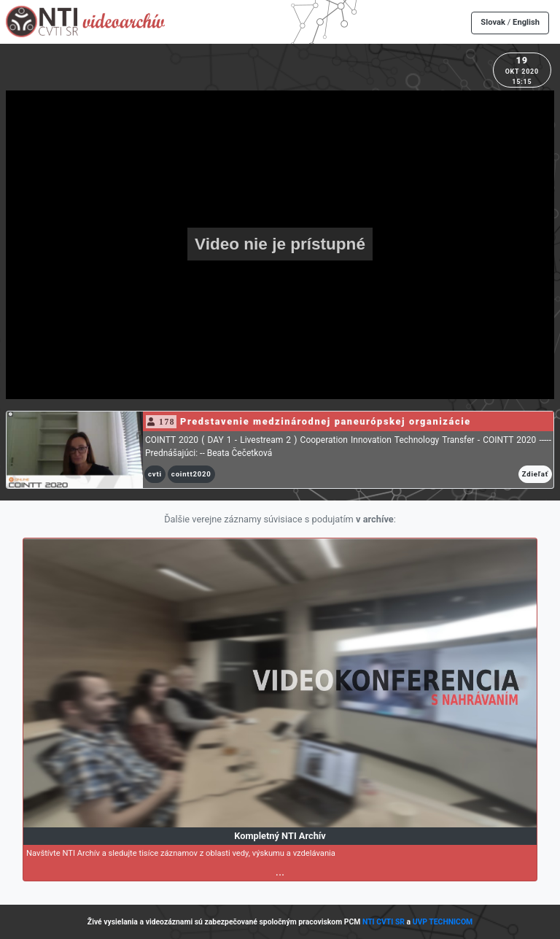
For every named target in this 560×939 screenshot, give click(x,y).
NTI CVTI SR (384, 922)
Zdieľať (535, 474)
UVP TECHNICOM (443, 922)
